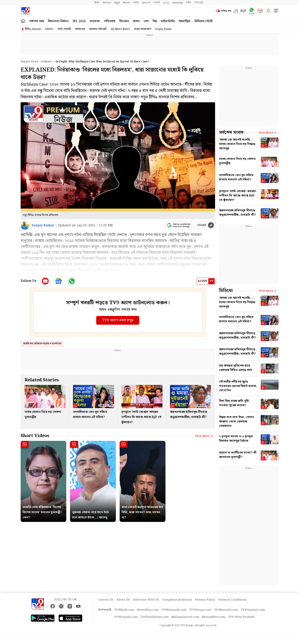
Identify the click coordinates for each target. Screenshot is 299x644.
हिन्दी (97, 3)
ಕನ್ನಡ (117, 3)
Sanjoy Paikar (43, 225)
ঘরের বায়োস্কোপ (143, 29)
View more (204, 436)
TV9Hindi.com (124, 610)
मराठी (136, 3)
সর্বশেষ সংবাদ (231, 133)
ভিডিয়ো (226, 291)
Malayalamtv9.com (185, 617)
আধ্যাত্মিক (185, 21)
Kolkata (47, 62)
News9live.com (148, 610)
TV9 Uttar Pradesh (241, 617)
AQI (243, 11)
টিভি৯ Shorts (33, 29)
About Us (123, 600)
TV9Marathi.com (226, 610)
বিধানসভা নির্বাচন (58, 21)
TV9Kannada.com (174, 610)
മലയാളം (178, 3)
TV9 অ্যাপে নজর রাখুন (118, 320)
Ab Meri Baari (120, 29)
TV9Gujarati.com (253, 610)
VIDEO (49, 29)
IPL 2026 (79, 21)
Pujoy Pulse (163, 29)
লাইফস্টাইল (168, 21)
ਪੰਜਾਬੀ (157, 3)
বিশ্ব (155, 21)
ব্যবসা (136, 21)
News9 (107, 3)
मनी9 (188, 3)
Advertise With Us (146, 600)
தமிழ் (166, 3)
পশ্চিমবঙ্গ (110, 21)
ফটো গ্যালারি (64, 29)
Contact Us (106, 600)
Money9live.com (214, 617)
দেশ (146, 21)
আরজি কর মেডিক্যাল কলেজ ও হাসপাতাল (42, 344)
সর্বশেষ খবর (37, 21)
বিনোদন (124, 21)
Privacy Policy (205, 600)
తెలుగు (126, 3)
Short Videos (35, 436)
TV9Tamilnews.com (155, 617)
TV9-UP (199, 3)
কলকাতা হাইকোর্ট (98, 29)
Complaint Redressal (177, 600)
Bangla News (29, 62)
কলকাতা (95, 21)
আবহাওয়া (80, 29)
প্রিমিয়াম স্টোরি (203, 21)
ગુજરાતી (146, 3)
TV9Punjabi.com (126, 617)
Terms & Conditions (232, 600)
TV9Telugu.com (200, 610)
